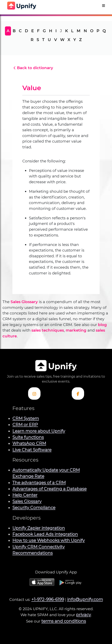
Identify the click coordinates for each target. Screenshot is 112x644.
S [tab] (38, 40)
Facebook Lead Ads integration (45, 534)
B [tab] (14, 31)
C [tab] (20, 31)
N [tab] (85, 31)
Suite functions (28, 437)
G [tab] (44, 31)
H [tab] (51, 31)
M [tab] (79, 31)
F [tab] (38, 31)
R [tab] (32, 40)
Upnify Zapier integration (39, 528)
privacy (83, 615)
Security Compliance (34, 508)
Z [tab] (80, 40)
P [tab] (98, 31)
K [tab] (66, 31)
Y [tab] (75, 40)
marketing (76, 330)
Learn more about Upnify (39, 431)
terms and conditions (64, 621)
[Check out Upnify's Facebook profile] (78, 393)
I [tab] (56, 31)
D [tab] (26, 31)
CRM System (26, 418)
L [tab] (72, 31)
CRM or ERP (25, 425)
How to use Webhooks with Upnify (49, 540)
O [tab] (92, 31)
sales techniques (48, 330)
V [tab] (55, 40)
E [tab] (32, 31)
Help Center (25, 495)
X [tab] (69, 40)
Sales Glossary (24, 302)
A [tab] (8, 31)
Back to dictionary (33, 68)
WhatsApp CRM (29, 443)
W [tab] (62, 40)
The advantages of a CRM (39, 483)
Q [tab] (104, 31)
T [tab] (43, 40)
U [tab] (49, 40)
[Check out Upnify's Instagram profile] (34, 393)
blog (102, 325)
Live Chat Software (32, 450)
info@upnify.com (85, 599)
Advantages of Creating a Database (49, 489)
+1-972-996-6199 (48, 599)
